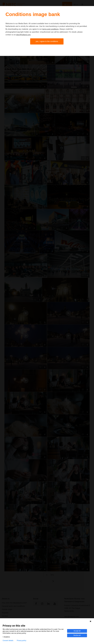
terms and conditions (50, 29)
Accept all (77, 631)
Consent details (8, 640)
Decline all (77, 635)
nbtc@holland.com (23, 35)
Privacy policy (22, 640)
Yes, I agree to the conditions (47, 41)
